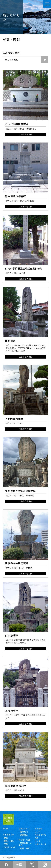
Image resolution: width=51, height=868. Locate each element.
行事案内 (24, 832)
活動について (24, 828)
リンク (38, 841)
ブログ (38, 832)
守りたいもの (24, 840)
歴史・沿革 (9, 841)
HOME (5, 828)
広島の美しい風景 (25, 844)
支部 (6, 844)
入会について (10, 847)
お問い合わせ (40, 844)
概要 (6, 838)
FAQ (37, 838)
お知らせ (38, 828)
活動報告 (24, 835)
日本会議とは (8, 835)
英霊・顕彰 (25, 848)
